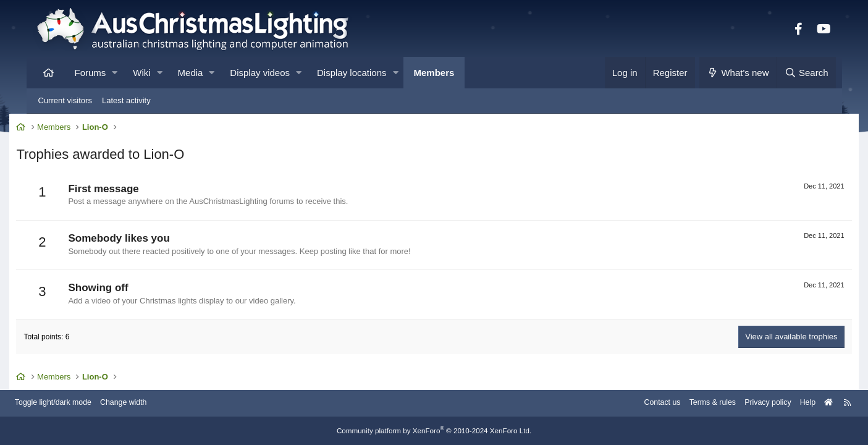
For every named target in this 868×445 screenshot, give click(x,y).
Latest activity (126, 100)
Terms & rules (683, 403)
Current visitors (65, 100)
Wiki (141, 73)
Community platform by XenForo (434, 431)
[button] (115, 73)
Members (434, 73)
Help (783, 403)
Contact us (630, 403)
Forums (91, 73)
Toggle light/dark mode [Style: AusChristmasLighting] (79, 403)
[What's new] (738, 73)
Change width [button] (153, 403)
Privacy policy (741, 403)
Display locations (352, 73)
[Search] (806, 73)
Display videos (260, 73)
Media (191, 73)
